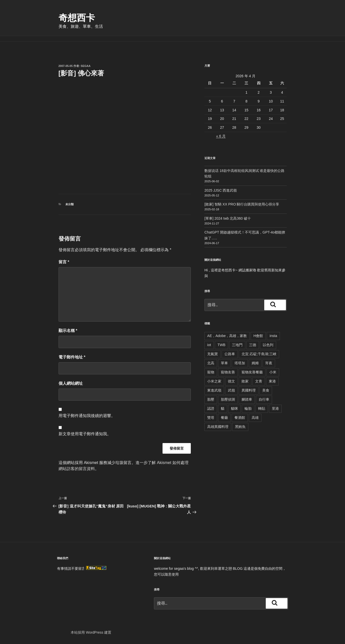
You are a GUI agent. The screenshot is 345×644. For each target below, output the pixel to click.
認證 (211, 408)
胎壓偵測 (228, 399)
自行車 (264, 399)
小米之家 (214, 381)
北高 (211, 363)
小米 (273, 372)
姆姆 (255, 363)
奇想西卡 (77, 18)
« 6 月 (221, 136)
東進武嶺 (214, 390)
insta (273, 336)
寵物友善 (228, 372)
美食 (266, 390)
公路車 (230, 354)
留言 (64, 262)
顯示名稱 (68, 331)
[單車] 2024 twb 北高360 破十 (228, 218)
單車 (224, 363)
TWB (221, 345)
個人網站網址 (71, 383)
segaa (86, 66)
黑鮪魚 (240, 427)
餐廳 (224, 418)
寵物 (211, 372)
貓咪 (234, 408)
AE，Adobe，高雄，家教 (227, 336)
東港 (272, 381)
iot (209, 345)
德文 (231, 381)
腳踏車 (247, 399)
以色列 (268, 345)
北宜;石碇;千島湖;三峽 (259, 354)
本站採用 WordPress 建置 (91, 632)
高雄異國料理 (218, 427)
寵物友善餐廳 (252, 372)
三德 (253, 345)
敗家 (245, 381)
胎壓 (211, 399)
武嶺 (231, 390)
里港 (275, 408)
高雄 (255, 418)
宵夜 (269, 363)
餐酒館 (240, 418)
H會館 (258, 336)
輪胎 (248, 408)
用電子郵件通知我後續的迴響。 (87, 416)
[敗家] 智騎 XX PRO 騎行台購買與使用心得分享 (242, 204)
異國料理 (249, 390)
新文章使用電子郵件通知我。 (85, 434)
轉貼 (262, 408)
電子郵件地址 (72, 357)
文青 (259, 381)
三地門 (237, 345)
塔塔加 (240, 363)
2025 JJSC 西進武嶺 (221, 190)
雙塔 (211, 418)
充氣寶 (213, 354)
